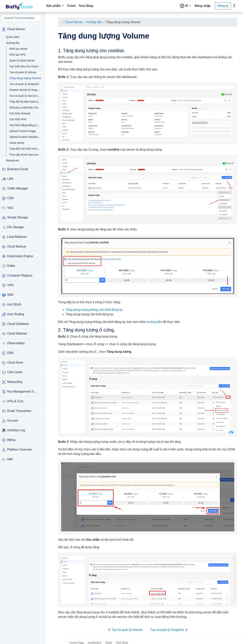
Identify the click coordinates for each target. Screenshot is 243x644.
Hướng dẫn (96, 22)
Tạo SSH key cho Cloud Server (24, 66)
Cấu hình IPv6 (19, 119)
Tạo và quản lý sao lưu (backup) (24, 96)
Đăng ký (223, 6)
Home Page (77, 639)
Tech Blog (86, 6)
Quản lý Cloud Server (24, 60)
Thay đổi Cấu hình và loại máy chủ (24, 149)
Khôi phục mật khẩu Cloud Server (24, 108)
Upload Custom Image (24, 131)
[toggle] (234, 6)
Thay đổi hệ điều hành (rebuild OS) (24, 102)
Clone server (18, 143)
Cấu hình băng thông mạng (24, 125)
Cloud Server (75, 22)
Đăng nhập (203, 6)
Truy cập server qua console (24, 155)
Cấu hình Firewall (21, 113)
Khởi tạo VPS (19, 55)
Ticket (71, 6)
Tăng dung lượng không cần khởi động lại (96, 308)
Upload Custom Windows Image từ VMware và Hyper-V (24, 137)
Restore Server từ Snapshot (24, 90)
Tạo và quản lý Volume (24, 72)
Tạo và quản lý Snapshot (24, 84)
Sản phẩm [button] (54, 6)
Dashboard (94, 639)
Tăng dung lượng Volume (26, 78)
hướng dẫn (156, 320)
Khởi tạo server (20, 49)
